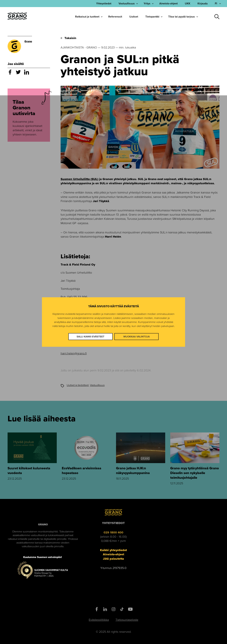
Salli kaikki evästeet (91, 337)
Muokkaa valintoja (137, 337)
